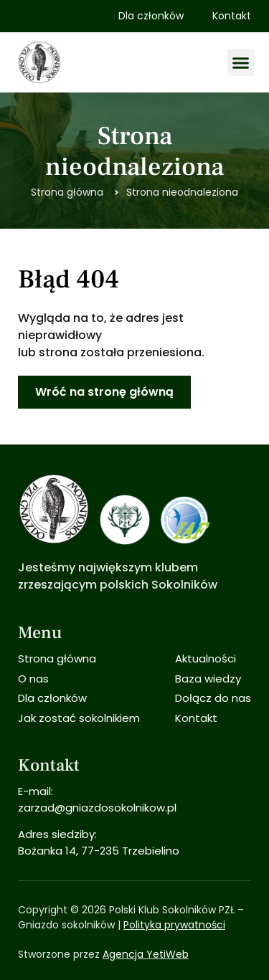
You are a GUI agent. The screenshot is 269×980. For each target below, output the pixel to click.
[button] (241, 62)
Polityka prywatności (174, 925)
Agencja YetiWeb (146, 954)
